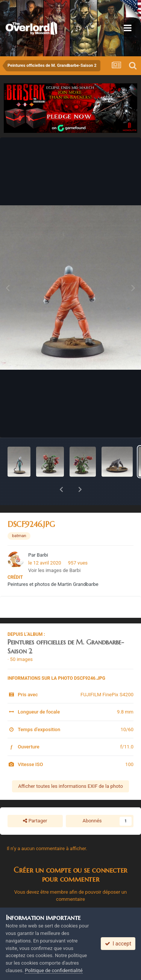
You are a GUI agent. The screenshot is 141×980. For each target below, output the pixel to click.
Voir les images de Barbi (54, 551)
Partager (35, 801)
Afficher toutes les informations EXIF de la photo (70, 767)
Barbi (42, 535)
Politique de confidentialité (54, 970)
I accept (118, 944)
